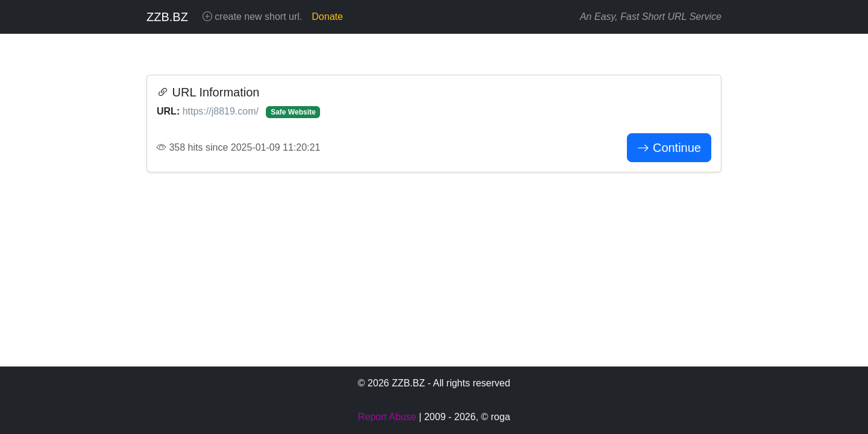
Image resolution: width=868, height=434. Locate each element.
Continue (669, 148)
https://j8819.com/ (222, 111)
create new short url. (252, 17)
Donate (327, 17)
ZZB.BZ (167, 17)
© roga (495, 417)
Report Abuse (387, 417)
